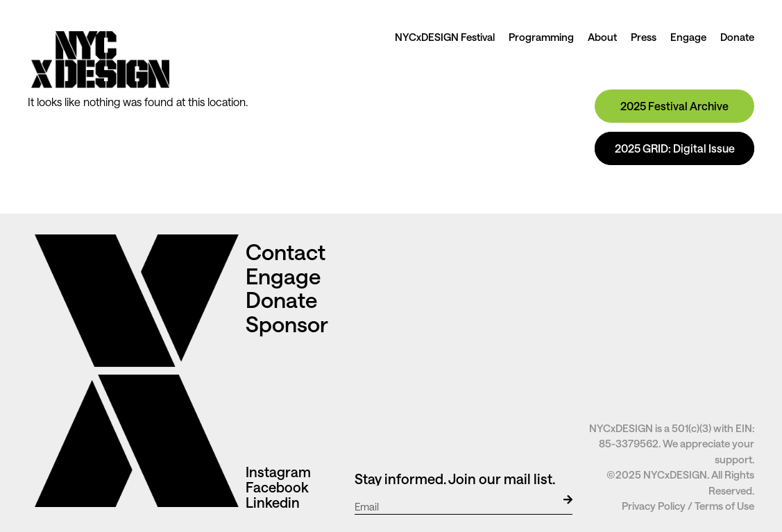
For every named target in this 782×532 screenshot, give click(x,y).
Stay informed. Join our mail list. (455, 479)
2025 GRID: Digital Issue (675, 148)
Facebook (277, 487)
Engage (688, 37)
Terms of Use (724, 506)
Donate (737, 37)
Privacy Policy (654, 506)
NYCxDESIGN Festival (445, 37)
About (602, 37)
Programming (541, 37)
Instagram (278, 472)
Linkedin (273, 502)
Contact (288, 251)
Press (644, 37)
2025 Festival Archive (674, 106)
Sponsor (287, 324)
